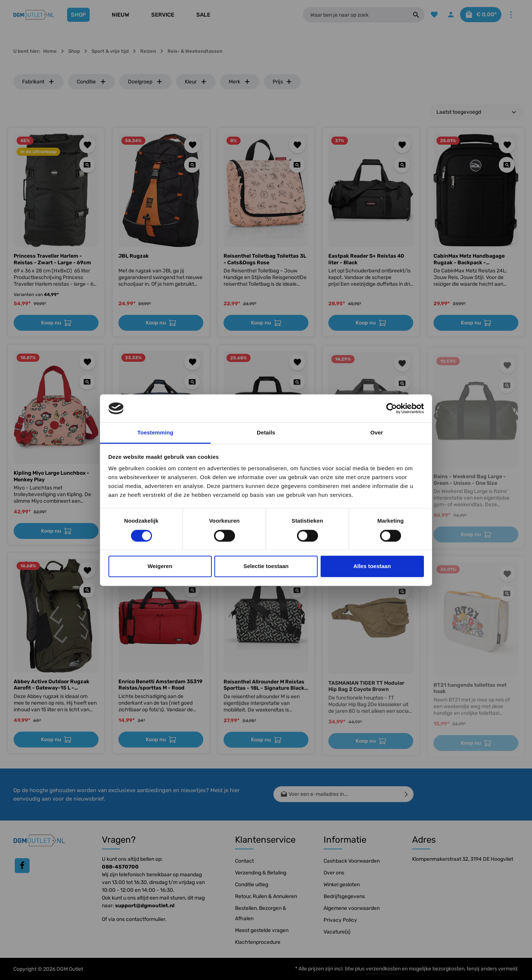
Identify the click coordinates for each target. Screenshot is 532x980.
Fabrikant (38, 82)
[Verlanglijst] (430, 15)
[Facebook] (22, 866)
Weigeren (160, 566)
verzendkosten (383, 969)
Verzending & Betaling (261, 873)
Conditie (91, 82)
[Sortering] (477, 112)
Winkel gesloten (342, 885)
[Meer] (511, 15)
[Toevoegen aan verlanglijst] (88, 145)
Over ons (334, 873)
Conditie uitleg (252, 885)
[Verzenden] (406, 794)
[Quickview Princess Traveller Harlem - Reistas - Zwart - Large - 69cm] (87, 165)
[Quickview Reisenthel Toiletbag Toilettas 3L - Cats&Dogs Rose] (297, 165)
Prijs (282, 82)
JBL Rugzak (134, 256)
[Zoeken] (412, 15)
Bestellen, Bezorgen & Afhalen (261, 913)
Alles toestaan (372, 566)
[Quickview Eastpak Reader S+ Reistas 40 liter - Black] (402, 165)
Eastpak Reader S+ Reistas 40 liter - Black (366, 259)
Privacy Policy (340, 920)
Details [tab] (266, 433)
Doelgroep (145, 82)
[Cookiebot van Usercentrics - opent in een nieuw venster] (392, 408)
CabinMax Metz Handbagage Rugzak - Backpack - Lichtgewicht (469, 259)
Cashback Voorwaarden (352, 861)
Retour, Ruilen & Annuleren (266, 896)
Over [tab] (377, 433)
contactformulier (146, 919)
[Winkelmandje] (479, 15)
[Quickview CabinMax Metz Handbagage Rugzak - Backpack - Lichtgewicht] (507, 165)
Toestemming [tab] (155, 433)
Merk (240, 82)
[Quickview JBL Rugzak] (192, 165)
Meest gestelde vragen (262, 930)
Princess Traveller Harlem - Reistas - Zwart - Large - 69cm (52, 259)
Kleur (196, 82)
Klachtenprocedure (258, 942)
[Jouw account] (447, 15)
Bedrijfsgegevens (344, 896)
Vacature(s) (337, 932)
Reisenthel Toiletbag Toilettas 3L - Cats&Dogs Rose (265, 259)
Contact (244, 861)
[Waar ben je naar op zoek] (353, 15)
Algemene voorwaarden (352, 908)
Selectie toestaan (266, 566)
